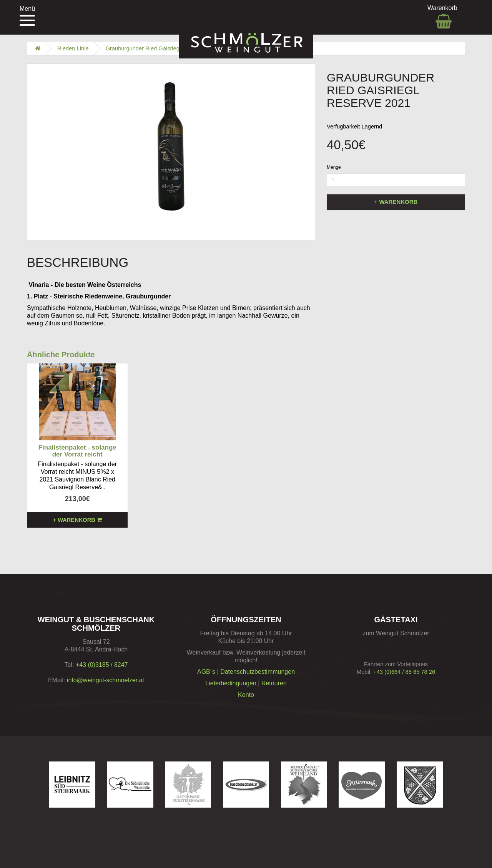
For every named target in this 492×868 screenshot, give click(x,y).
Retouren (274, 683)
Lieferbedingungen (231, 683)
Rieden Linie (73, 48)
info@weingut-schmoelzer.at (106, 680)
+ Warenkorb (396, 202)
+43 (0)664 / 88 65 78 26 (404, 672)
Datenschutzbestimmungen (258, 672)
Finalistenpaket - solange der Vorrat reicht (77, 451)
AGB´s (206, 672)
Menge (334, 167)
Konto (246, 695)
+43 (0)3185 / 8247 (102, 665)
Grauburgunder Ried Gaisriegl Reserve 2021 (162, 48)
